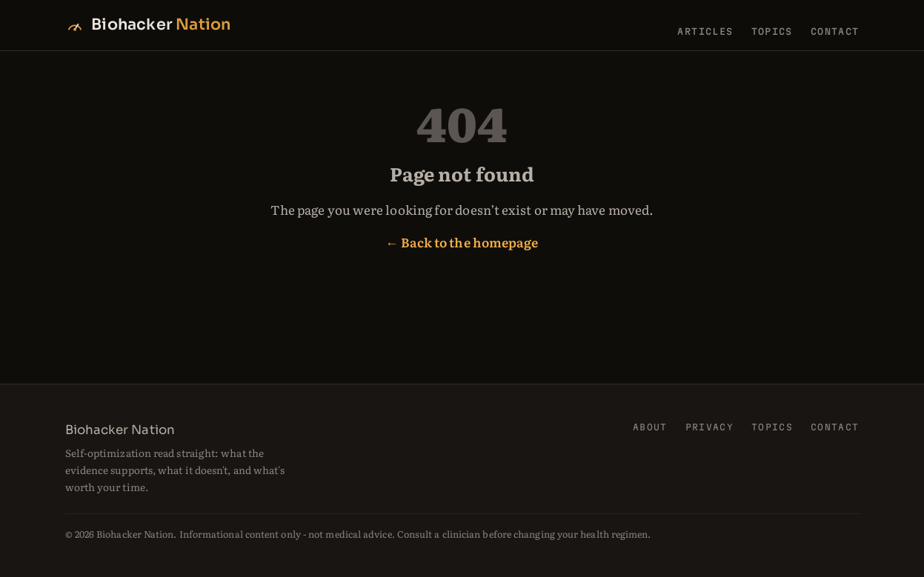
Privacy (709, 427)
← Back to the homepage (462, 242)
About (650, 427)
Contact (835, 31)
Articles (705, 31)
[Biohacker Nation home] (148, 25)
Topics (772, 31)
